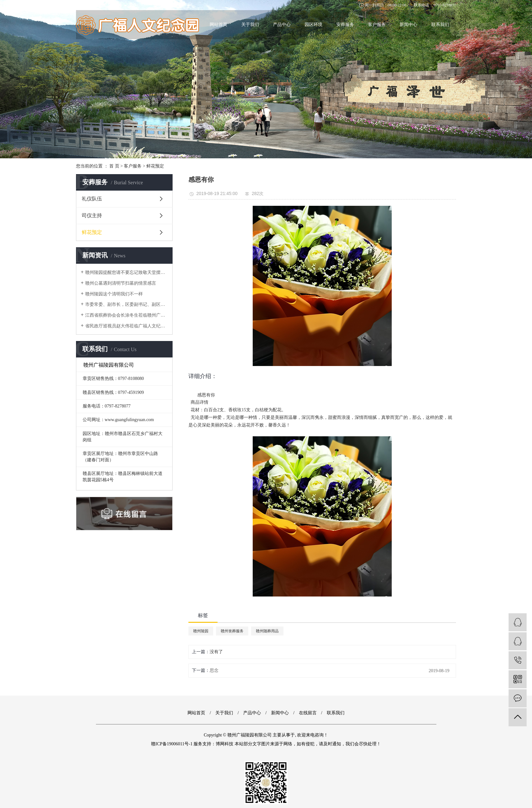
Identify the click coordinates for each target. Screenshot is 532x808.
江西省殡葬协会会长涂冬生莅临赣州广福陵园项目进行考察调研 (127, 315)
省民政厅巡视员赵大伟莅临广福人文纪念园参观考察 (127, 326)
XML (108, 5)
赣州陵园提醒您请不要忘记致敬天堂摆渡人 (127, 272)
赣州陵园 (201, 631)
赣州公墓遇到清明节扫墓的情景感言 (121, 283)
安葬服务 (345, 25)
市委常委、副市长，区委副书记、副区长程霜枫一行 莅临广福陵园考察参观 (127, 304)
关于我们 (250, 25)
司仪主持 (92, 215)
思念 (214, 670)
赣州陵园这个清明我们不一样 (114, 294)
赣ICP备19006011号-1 (172, 744)
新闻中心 (408, 25)
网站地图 (84, 5)
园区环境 (313, 25)
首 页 (114, 166)
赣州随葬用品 (267, 631)
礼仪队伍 (92, 199)
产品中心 (282, 25)
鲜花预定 (155, 166)
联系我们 (440, 25)
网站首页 (218, 25)
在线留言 (308, 713)
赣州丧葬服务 (232, 631)
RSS (97, 5)
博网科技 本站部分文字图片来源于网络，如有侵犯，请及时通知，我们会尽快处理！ (298, 744)
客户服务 (377, 25)
